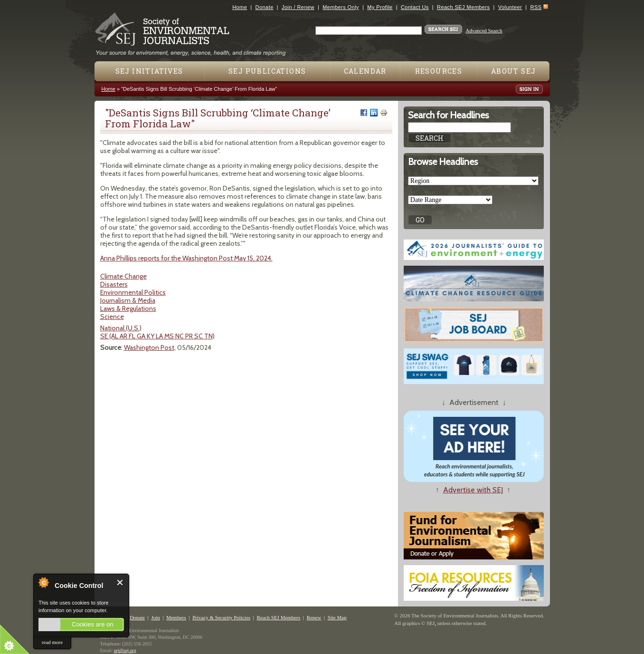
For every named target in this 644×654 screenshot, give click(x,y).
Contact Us (415, 7)
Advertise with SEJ (473, 490)
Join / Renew (298, 7)
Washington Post (149, 347)
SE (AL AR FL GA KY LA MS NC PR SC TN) (157, 336)
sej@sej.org (125, 650)
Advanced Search (484, 30)
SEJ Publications (267, 71)
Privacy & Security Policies (221, 617)
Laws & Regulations (128, 308)
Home (240, 7)
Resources (439, 71)
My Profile (380, 7)
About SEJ (514, 71)
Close (120, 582)
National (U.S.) (121, 328)
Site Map (337, 617)
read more (52, 642)
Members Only (341, 7)
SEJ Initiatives (149, 71)
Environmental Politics (133, 292)
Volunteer (510, 7)
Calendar (365, 71)
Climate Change (123, 276)
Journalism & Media (128, 300)
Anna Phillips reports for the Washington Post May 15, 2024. (186, 258)
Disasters (114, 284)
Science (112, 317)
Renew (314, 617)
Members (176, 617)
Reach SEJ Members (463, 7)
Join (155, 617)
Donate (265, 7)
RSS (536, 7)
